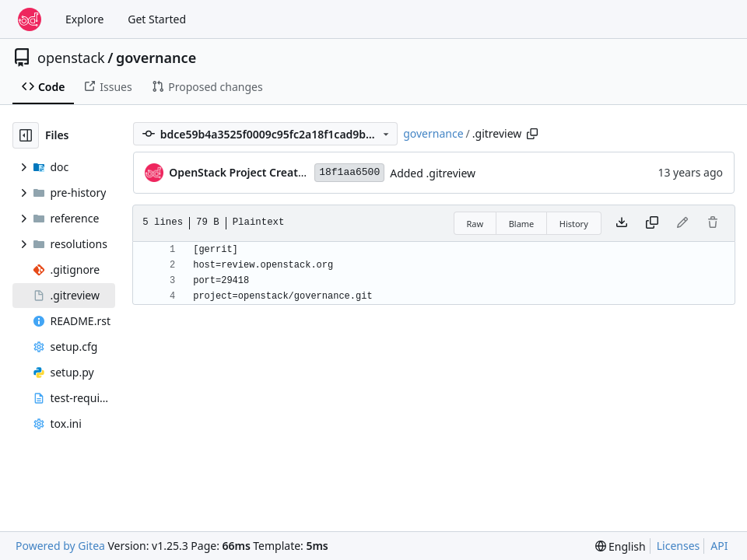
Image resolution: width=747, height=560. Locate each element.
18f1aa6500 (349, 172)
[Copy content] (652, 223)
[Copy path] (532, 134)
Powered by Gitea (60, 546)
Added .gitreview (433, 173)
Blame (522, 224)
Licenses (679, 546)
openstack (71, 58)
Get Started (157, 19)
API (719, 546)
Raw (475, 224)
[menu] (621, 546)
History (574, 224)
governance (156, 58)
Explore (84, 19)
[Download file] (622, 223)
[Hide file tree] (26, 135)
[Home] (30, 19)
